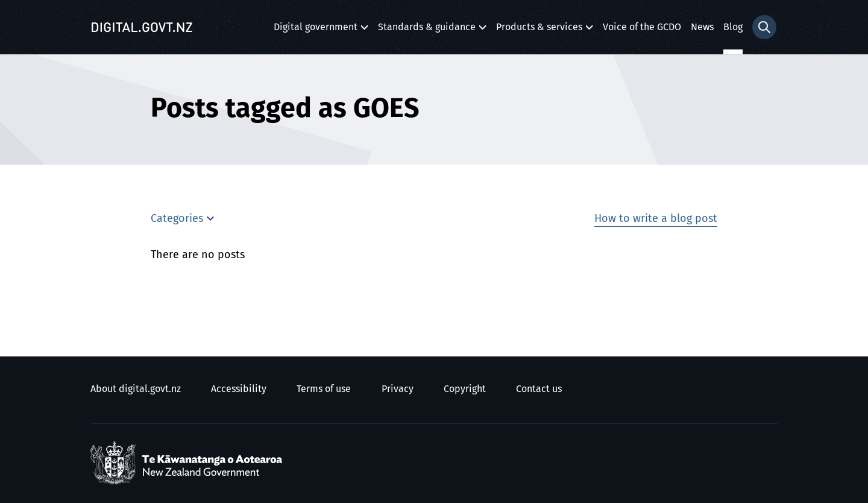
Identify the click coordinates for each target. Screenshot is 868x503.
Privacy (398, 389)
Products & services (539, 30)
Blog (733, 27)
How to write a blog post (656, 219)
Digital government (316, 30)
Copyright (465, 389)
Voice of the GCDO (642, 27)
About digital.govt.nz (136, 389)
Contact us (539, 389)
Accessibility (239, 389)
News (702, 27)
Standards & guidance (427, 30)
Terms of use (324, 389)
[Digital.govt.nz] (142, 27)
